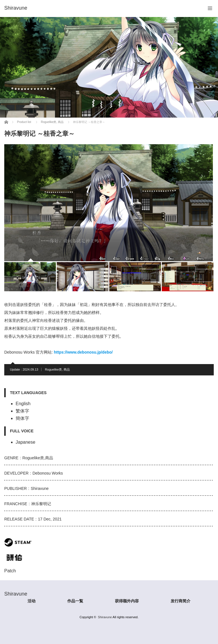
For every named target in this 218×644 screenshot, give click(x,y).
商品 (67, 369)
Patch (10, 571)
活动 (32, 601)
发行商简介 (181, 601)
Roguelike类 (53, 369)
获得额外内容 (127, 601)
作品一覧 (75, 601)
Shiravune (105, 617)
